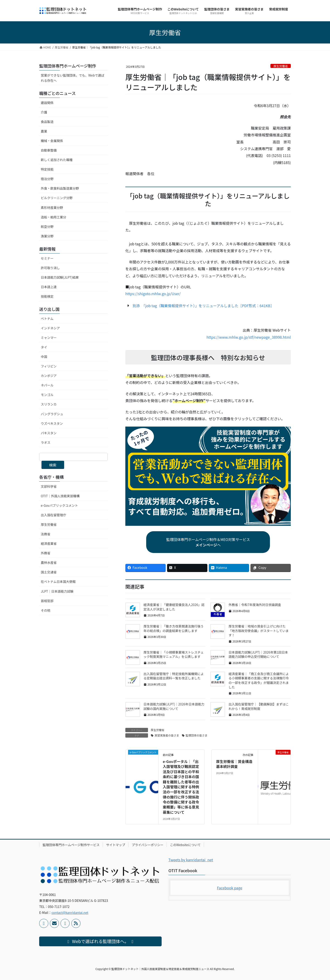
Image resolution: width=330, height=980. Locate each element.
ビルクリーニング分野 (57, 198)
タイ (44, 347)
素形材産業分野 (52, 208)
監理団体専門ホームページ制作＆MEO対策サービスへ (208, 542)
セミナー (47, 258)
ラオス (46, 442)
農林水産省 (49, 562)
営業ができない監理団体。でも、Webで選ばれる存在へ (73, 78)
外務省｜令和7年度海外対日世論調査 (255, 605)
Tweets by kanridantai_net (191, 860)
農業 (44, 131)
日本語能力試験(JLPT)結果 (60, 277)
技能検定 (47, 296)
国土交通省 (49, 572)
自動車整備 (49, 150)
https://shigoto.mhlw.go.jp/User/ (153, 294)
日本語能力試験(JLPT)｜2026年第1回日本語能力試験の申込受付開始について (258, 654)
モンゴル (47, 395)
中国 (44, 357)
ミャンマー (49, 338)
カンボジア (49, 376)
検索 (53, 465)
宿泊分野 (47, 179)
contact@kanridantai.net (70, 912)
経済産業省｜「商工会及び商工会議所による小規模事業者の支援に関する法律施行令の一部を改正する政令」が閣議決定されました (259, 680)
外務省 (46, 553)
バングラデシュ (52, 414)
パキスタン (49, 433)
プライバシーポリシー (148, 845)
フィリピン (49, 366)
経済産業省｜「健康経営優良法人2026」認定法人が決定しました (174, 607)
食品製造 (47, 122)
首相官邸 (47, 601)
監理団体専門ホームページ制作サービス (71, 845)
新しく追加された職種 (57, 160)
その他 (46, 610)
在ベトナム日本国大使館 (58, 582)
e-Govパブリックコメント (59, 505)
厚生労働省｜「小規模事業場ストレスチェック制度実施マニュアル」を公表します (174, 654)
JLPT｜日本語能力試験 (57, 591)
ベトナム (47, 319)
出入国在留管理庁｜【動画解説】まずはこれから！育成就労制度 (259, 706)
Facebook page (230, 888)
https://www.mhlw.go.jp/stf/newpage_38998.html (249, 337)
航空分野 (47, 227)
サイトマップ (116, 845)
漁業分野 (47, 236)
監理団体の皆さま (197, 735)
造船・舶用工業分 (53, 217)
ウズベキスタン (52, 423)
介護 (44, 112)
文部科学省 (49, 486)
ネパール (47, 385)
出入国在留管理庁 (53, 515)
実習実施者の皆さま (167, 735)
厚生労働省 (281, 66)
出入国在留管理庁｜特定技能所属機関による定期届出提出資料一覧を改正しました (174, 676)
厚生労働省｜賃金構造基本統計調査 (234, 764)
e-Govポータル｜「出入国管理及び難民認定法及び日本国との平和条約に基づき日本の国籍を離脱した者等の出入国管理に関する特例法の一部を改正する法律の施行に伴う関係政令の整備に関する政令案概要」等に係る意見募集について (181, 787)
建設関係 (47, 103)
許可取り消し (50, 268)
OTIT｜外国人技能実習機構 (60, 496)
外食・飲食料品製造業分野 (60, 188)
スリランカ (49, 404)
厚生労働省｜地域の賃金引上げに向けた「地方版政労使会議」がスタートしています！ (259, 631)
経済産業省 (49, 543)
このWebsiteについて (185, 845)
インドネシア (50, 328)
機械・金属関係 (52, 141)
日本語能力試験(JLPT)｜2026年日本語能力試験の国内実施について (174, 706)
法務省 (46, 534)
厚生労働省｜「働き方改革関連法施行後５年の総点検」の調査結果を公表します (174, 628)
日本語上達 (49, 287)
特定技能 (47, 169)
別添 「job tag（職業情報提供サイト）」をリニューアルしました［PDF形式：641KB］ (203, 306)
